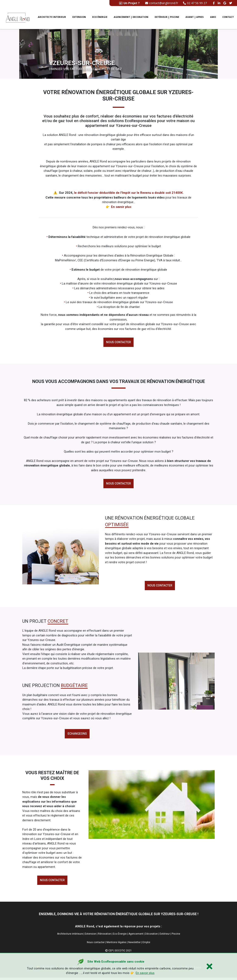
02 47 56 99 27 (195, 3)
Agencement (136, 936)
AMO (213, 18)
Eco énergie (100, 18)
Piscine (176, 936)
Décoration (151, 936)
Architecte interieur (52, 18)
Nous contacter (118, 342)
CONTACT (228, 18)
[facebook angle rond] (214, 3)
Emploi (146, 944)
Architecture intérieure (70, 936)
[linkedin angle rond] (220, 3)
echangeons (77, 735)
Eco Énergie (120, 936)
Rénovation (105, 936)
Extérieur (165, 936)
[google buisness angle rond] (225, 3)
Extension (79, 18)
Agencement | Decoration (131, 18)
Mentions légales (116, 944)
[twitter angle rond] (231, 3)
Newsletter (134, 944)
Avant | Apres (195, 18)
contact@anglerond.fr (162, 3)
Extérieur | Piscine (167, 18)
